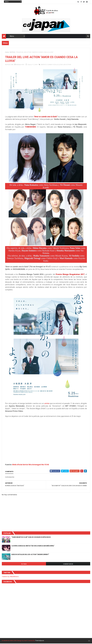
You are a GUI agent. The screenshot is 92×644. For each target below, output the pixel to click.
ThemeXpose (39, 641)
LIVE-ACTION (67, 65)
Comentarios (68, 564)
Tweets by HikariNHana (10, 577)
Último (24, 564)
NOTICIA (12, 52)
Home (7, 52)
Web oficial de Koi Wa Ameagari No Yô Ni (31, 465)
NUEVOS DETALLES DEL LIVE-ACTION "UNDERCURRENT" (30, 555)
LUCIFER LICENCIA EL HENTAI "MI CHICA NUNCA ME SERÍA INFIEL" (33, 546)
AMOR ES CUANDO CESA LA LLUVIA (52, 65)
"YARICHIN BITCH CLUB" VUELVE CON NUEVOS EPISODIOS (31, 538)
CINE (12, 65)
